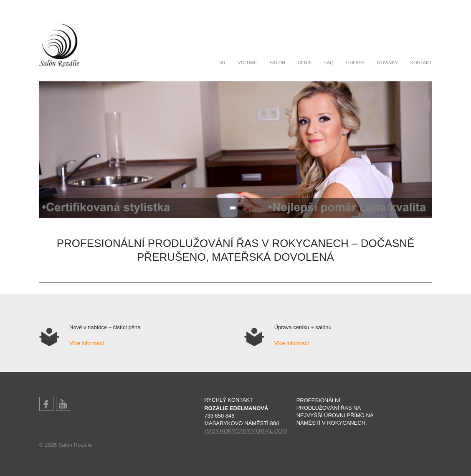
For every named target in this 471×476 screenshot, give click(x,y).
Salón (277, 63)
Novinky (387, 63)
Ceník (305, 63)
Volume (247, 63)
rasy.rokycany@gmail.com (246, 431)
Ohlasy (356, 63)
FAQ (329, 63)
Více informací (87, 343)
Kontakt (421, 63)
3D (222, 63)
